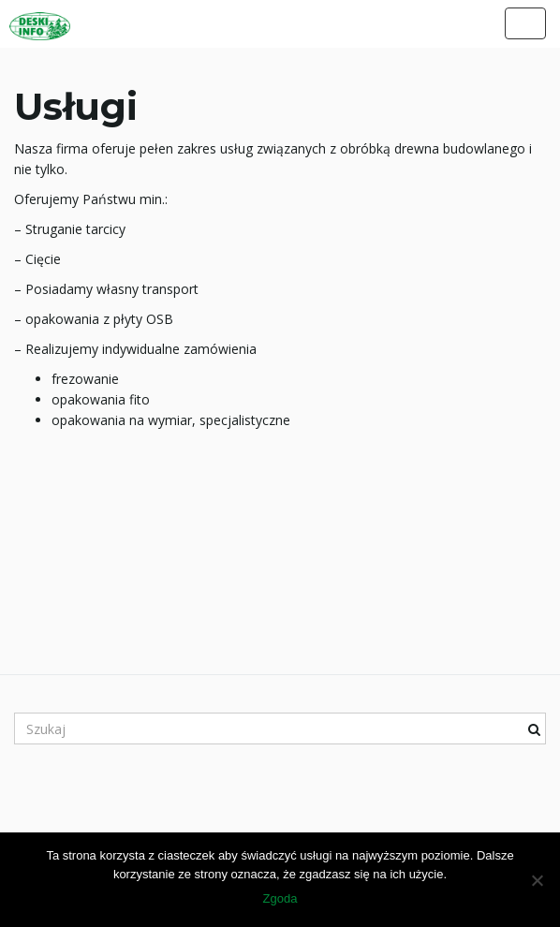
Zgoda (280, 898)
